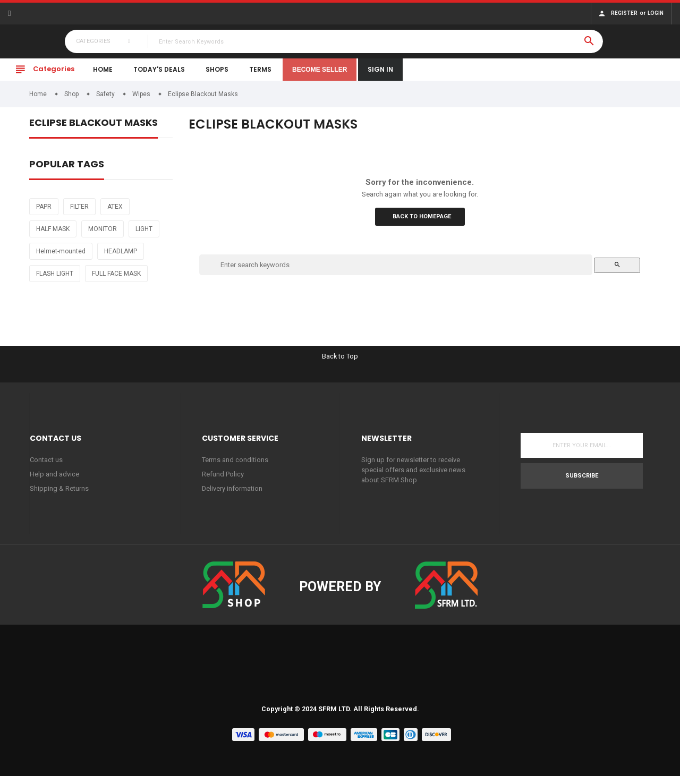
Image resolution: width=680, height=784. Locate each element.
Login (656, 13)
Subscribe (582, 483)
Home (103, 76)
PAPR (44, 214)
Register (624, 13)
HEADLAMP (121, 258)
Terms (260, 76)
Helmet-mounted (61, 258)
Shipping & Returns (59, 496)
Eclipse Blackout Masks (93, 130)
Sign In (380, 76)
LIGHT (144, 236)
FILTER (79, 214)
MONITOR (103, 236)
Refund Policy (223, 482)
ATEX (115, 214)
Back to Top (340, 363)
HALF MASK (53, 236)
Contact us (46, 467)
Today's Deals (159, 76)
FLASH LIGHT (55, 280)
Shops (217, 76)
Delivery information (232, 496)
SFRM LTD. (335, 717)
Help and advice (54, 482)
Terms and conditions (235, 467)
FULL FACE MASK (116, 280)
